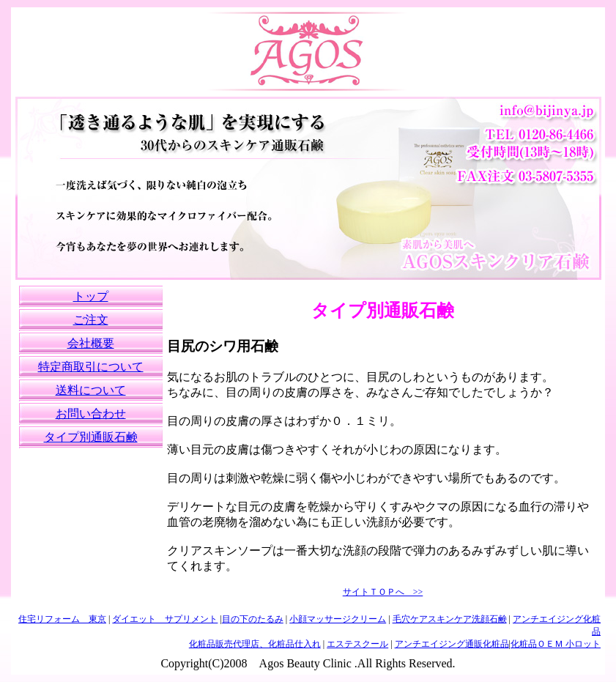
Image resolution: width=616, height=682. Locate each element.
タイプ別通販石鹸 (91, 437)
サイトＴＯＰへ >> (383, 592)
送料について (91, 390)
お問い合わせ (91, 414)
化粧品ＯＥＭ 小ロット (556, 644)
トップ (91, 296)
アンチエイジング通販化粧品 (452, 644)
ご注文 (91, 320)
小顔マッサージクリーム (338, 619)
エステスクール (357, 644)
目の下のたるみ (253, 619)
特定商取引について (91, 367)
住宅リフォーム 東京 (62, 619)
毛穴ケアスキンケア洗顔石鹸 (450, 619)
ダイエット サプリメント (165, 619)
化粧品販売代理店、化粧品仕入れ (255, 644)
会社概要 (91, 343)
